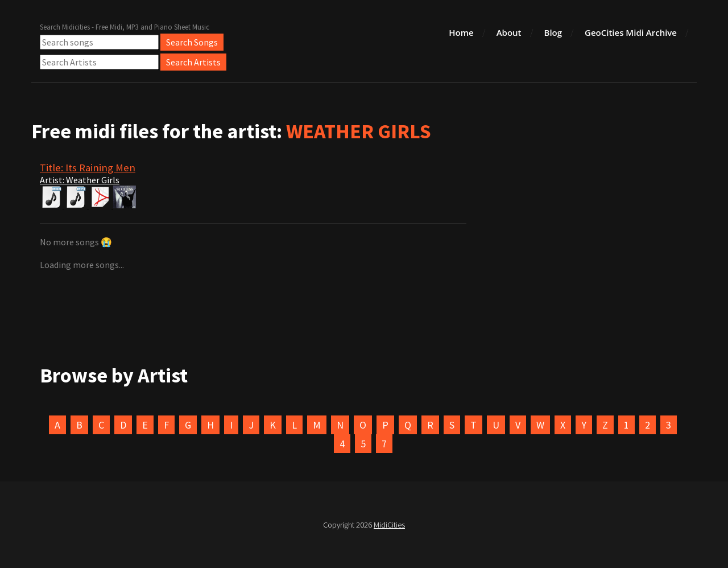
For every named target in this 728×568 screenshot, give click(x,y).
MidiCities (389, 525)
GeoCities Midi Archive (631, 32)
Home (461, 32)
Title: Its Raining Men (88, 168)
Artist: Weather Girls (80, 180)
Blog (553, 32)
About (509, 32)
